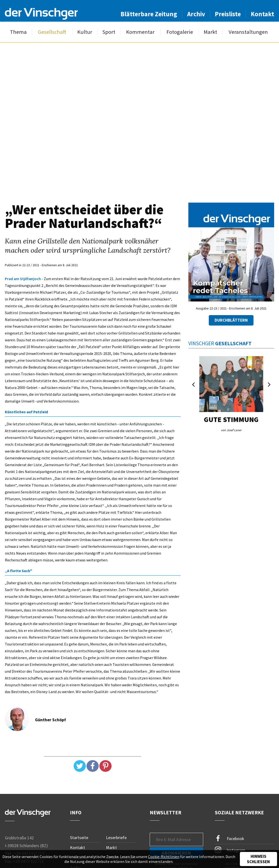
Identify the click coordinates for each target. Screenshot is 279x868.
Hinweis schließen (258, 859)
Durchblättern (231, 320)
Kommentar (140, 32)
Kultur (85, 32)
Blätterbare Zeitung (149, 14)
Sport (109, 32)
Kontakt (262, 14)
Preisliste (228, 14)
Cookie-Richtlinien (164, 857)
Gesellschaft (52, 32)
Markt (210, 32)
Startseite (79, 838)
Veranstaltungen (248, 32)
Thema (18, 32)
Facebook (230, 838)
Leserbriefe (116, 838)
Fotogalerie (180, 32)
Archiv (196, 14)
